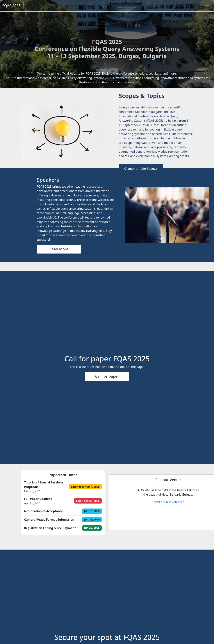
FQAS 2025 (11, 6)
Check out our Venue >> (168, 502)
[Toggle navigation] (207, 6)
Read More (59, 249)
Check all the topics (141, 168)
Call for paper (107, 376)
